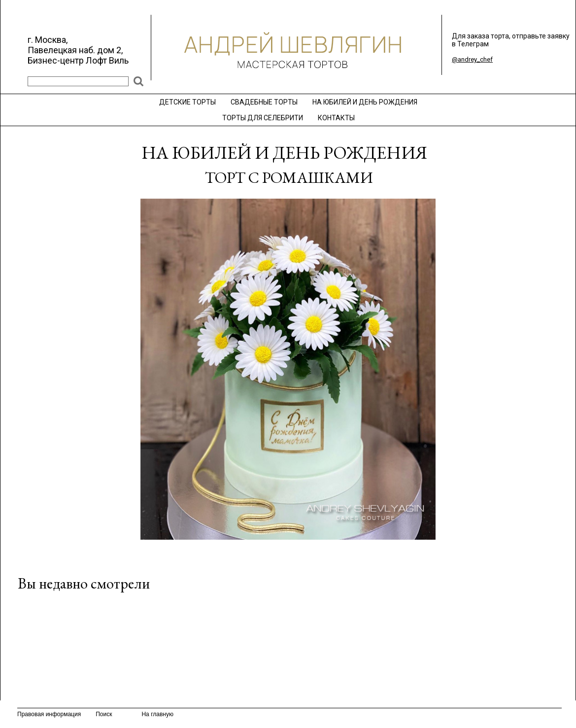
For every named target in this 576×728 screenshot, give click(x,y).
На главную (157, 714)
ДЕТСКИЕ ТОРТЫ (187, 102)
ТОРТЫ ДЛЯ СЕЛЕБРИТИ (263, 118)
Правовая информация (49, 714)
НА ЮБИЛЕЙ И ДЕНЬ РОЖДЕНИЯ (365, 102)
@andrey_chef (472, 59)
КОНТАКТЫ (336, 118)
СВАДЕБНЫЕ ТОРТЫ (264, 102)
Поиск (104, 714)
